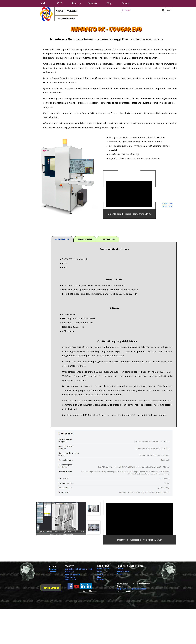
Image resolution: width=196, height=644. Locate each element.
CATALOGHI (167, 206)
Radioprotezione (73, 574)
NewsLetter (51, 588)
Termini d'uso (123, 571)
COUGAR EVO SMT (62, 239)
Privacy (120, 574)
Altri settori (70, 580)
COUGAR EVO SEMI (85, 239)
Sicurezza (69, 572)
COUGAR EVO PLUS (107, 239)
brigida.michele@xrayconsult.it (131, 589)
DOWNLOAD (167, 204)
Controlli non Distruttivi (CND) (79, 569)
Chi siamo (53, 569)
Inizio (43, 3)
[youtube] (77, 586)
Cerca (169, 10)
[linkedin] (83, 586)
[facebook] (70, 586)
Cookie (120, 569)
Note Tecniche (104, 569)
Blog (109, 3)
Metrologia (70, 577)
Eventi (100, 574)
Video (100, 571)
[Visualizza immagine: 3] (94, 528)
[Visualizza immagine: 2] (94, 509)
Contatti (126, 3)
